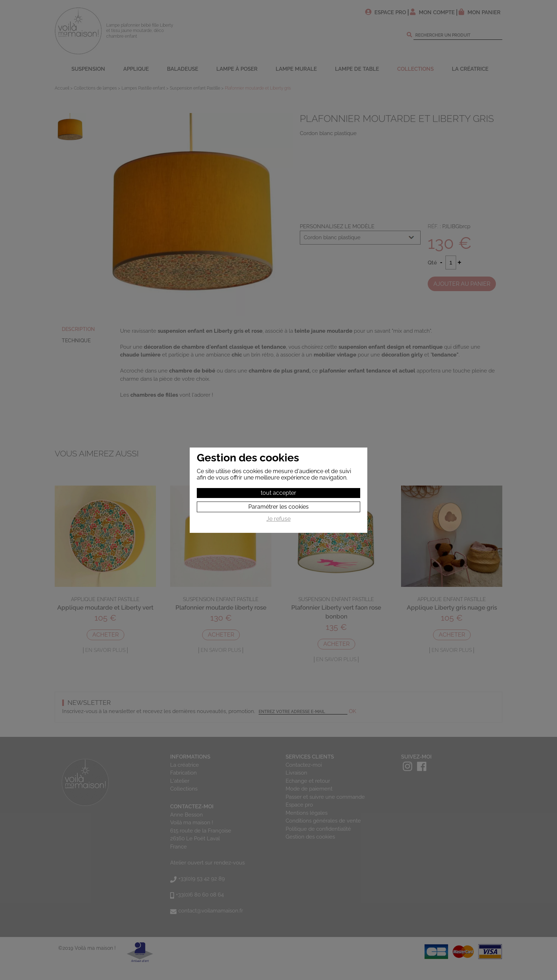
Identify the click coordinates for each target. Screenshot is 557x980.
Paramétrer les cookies (278, 507)
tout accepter (278, 493)
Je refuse (278, 519)
